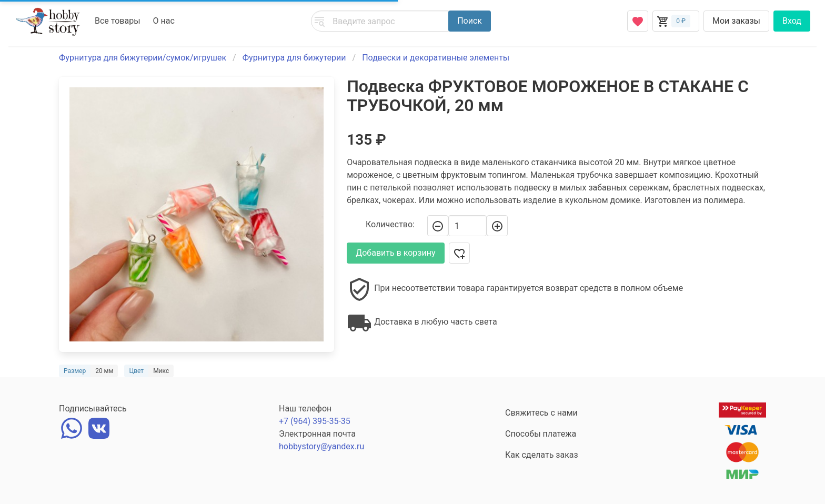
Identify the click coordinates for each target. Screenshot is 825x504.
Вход (792, 21)
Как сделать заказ (542, 455)
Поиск (470, 21)
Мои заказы (736, 21)
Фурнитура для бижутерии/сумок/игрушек (143, 58)
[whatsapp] (72, 427)
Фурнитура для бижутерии (294, 58)
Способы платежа (541, 434)
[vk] (99, 427)
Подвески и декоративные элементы (436, 58)
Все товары (118, 21)
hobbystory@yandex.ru (321, 446)
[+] (497, 226)
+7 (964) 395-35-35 (315, 421)
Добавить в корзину (395, 253)
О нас (164, 21)
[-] (438, 226)
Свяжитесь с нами (541, 413)
